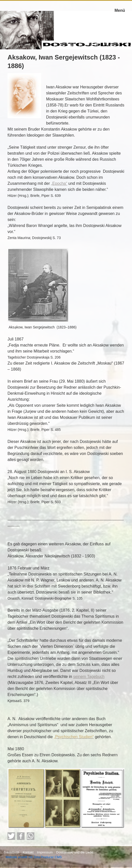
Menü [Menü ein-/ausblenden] (120, 10)
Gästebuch (12, 852)
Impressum (45, 852)
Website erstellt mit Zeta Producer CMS (34, 857)
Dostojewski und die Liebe (75, 852)
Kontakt (28, 852)
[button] (11, 836)
